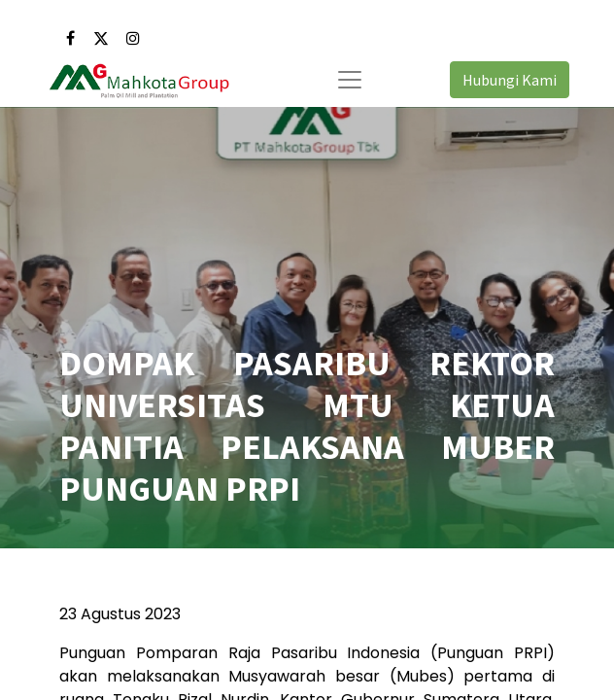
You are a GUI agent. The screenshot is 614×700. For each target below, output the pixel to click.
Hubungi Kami (510, 80)
